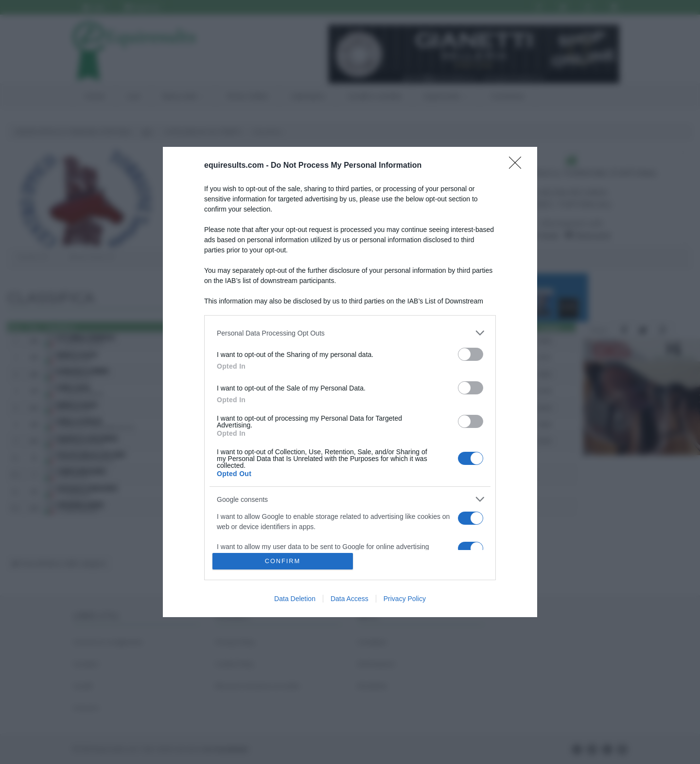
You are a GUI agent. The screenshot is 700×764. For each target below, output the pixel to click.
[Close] (518, 166)
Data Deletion (295, 599)
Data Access (350, 599)
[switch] (471, 354)
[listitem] (350, 333)
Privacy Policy (405, 599)
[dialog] (350, 382)
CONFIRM (283, 561)
